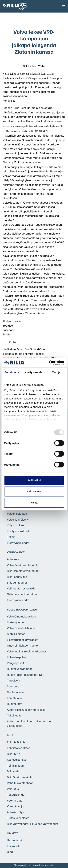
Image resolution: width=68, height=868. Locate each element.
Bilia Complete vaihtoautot (23, 571)
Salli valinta (34, 491)
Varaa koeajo (15, 806)
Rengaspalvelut (17, 663)
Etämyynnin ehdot (18, 543)
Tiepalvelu (13, 680)
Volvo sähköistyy (17, 519)
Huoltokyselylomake (20, 669)
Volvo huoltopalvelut (23, 609)
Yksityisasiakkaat (18, 531)
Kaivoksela (14, 846)
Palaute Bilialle (16, 742)
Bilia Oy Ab (13, 754)
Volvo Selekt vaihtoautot (22, 565)
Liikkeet (12, 833)
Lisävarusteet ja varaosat (23, 640)
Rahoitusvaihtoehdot (20, 783)
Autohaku (13, 559)
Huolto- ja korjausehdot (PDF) (25, 675)
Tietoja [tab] (56, 372)
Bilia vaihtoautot (17, 582)
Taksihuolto (14, 715)
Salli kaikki (34, 480)
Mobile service (16, 634)
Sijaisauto (13, 686)
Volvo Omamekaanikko (21, 616)
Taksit (11, 537)
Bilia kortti (13, 771)
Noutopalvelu (15, 692)
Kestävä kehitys (17, 760)
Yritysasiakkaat (17, 525)
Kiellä (34, 503)
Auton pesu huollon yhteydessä (26, 710)
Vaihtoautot (16, 552)
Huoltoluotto (15, 704)
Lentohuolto (14, 698)
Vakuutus (13, 789)
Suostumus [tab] (12, 372)
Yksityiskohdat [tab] (34, 372)
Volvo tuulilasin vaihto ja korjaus (27, 651)
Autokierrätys (15, 812)
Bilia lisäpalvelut (17, 577)
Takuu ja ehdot (16, 794)
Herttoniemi (14, 840)
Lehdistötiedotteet (18, 748)
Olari (10, 852)
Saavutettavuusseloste (44, 865)
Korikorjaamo (15, 622)
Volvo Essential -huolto (21, 628)
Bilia (10, 735)
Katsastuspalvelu (18, 657)
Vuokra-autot (15, 800)
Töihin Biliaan (15, 765)
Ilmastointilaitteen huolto (22, 645)
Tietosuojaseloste (18, 818)
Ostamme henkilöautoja (22, 594)
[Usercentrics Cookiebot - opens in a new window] (49, 363)
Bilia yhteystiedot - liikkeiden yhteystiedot (33, 824)
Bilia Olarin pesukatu (20, 777)
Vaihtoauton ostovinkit (21, 588)
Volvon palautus (17, 514)
